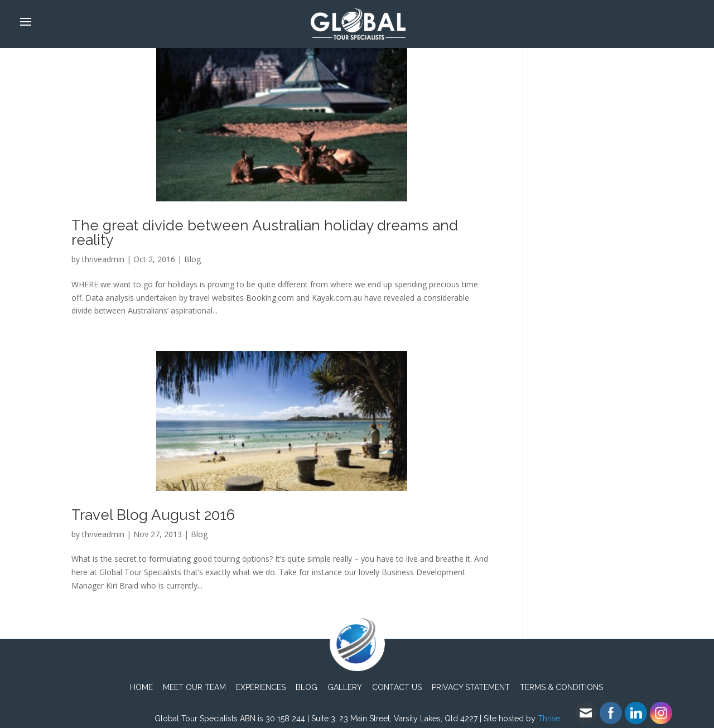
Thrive (549, 719)
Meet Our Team (194, 687)
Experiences (261, 687)
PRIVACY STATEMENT (471, 687)
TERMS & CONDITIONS (561, 687)
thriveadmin (103, 259)
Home (141, 687)
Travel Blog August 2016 (153, 515)
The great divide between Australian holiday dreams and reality (265, 233)
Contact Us (397, 687)
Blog (192, 259)
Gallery (345, 687)
